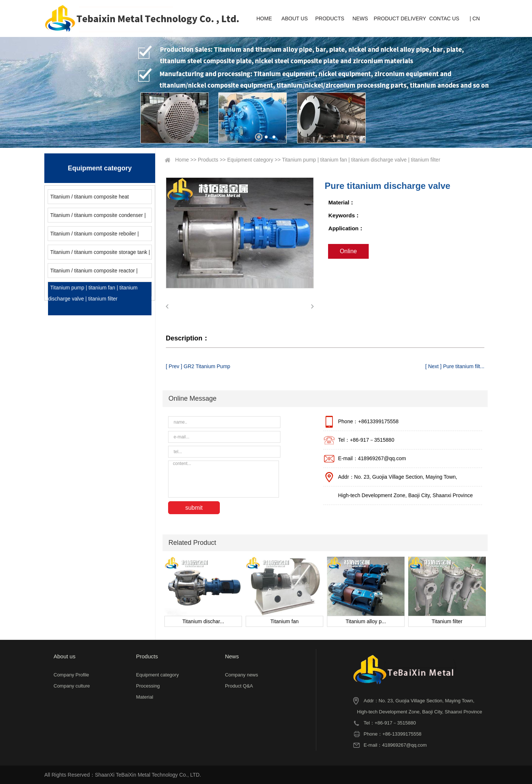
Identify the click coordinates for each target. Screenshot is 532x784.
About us (64, 656)
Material (144, 697)
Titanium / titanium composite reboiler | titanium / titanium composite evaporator (94, 236)
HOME (264, 18)
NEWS (360, 18)
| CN (475, 18)
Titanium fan (285, 621)
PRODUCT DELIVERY (400, 18)
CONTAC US (444, 18)
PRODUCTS (330, 18)
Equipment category (250, 160)
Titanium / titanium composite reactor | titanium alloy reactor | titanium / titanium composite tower (94, 273)
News (232, 656)
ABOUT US (295, 18)
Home (182, 160)
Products (208, 160)
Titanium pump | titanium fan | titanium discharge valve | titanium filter (93, 293)
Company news (242, 675)
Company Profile (71, 675)
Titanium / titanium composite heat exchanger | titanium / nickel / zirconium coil (98, 199)
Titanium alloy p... (366, 621)
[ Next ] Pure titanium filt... (455, 366)
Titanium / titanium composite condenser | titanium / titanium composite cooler (97, 217)
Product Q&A (239, 686)
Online (348, 251)
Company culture (72, 686)
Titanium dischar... (203, 621)
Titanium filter (447, 621)
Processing (148, 686)
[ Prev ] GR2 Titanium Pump (198, 366)
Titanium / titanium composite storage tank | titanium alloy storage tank (99, 254)
